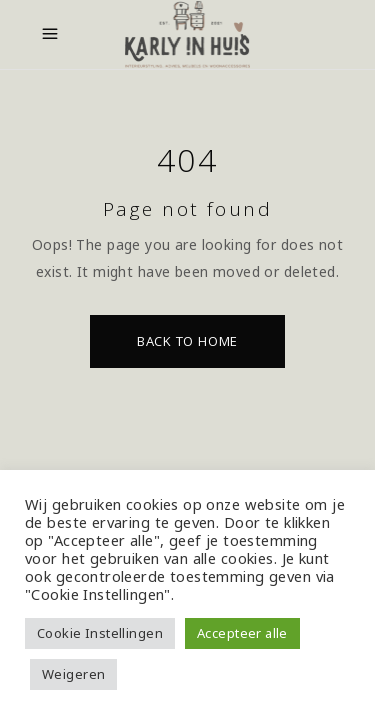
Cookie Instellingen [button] (100, 633)
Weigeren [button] (73, 674)
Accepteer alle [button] (242, 633)
